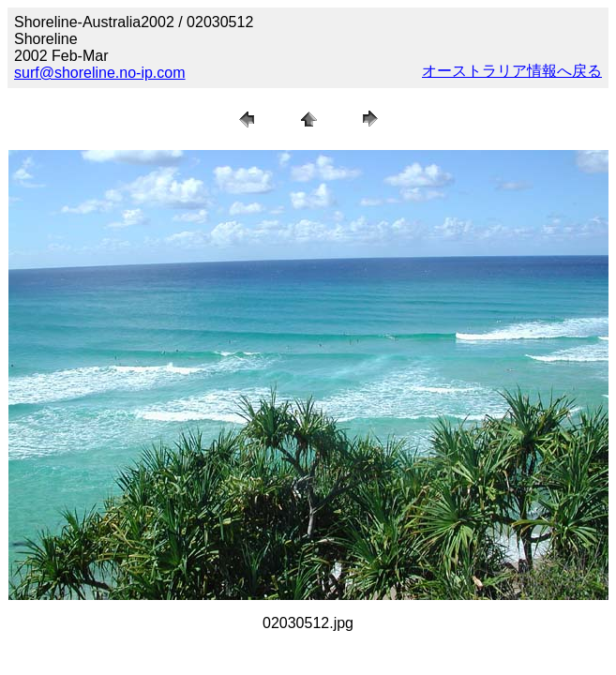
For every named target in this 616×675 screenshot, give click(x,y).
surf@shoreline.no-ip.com (100, 73)
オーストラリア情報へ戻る (512, 71)
